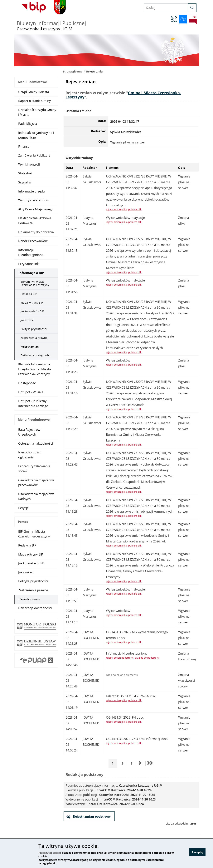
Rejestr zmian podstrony (91, 816)
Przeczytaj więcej (50, 853)
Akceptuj (197, 853)
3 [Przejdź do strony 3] (133, 763)
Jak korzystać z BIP (32, 311)
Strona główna (73, 71)
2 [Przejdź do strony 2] (124, 763)
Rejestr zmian (30, 347)
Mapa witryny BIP (32, 303)
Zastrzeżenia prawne (34, 338)
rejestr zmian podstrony (120, 658)
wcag (174, 19)
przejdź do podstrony (147, 658)
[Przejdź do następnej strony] (140, 763)
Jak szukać (27, 320)
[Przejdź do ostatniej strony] (150, 763)
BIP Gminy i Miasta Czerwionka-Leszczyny (35, 283)
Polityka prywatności (34, 329)
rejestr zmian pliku (116, 209)
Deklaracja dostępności (35, 355)
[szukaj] (192, 8)
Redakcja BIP (29, 294)
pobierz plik (135, 209)
